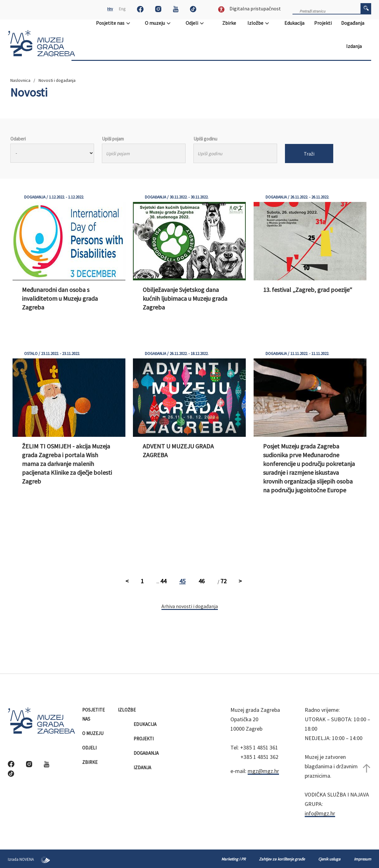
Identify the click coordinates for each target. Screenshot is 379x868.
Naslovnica (20, 80)
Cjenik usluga (329, 859)
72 (224, 581)
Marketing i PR (233, 859)
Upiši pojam (113, 139)
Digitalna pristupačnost (250, 8)
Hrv (110, 9)
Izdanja (354, 46)
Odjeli (197, 23)
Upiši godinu (205, 139)
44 (163, 581)
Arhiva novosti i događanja (190, 606)
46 (202, 581)
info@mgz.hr (320, 813)
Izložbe (260, 23)
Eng (122, 9)
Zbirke (230, 23)
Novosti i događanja (57, 80)
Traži (309, 154)
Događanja (353, 23)
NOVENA (35, 859)
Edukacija (295, 23)
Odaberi (18, 139)
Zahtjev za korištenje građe (282, 859)
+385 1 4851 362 (259, 757)
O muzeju (160, 23)
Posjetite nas (115, 23)
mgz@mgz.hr (263, 771)
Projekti (323, 23)
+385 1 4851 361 (259, 747)
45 (182, 581)
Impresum (363, 859)
